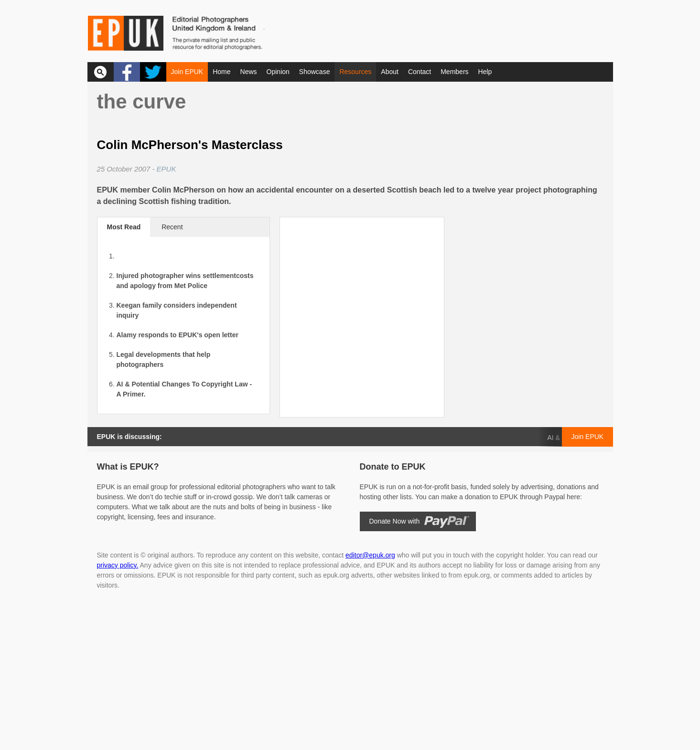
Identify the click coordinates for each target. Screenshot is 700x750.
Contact (420, 72)
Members (454, 72)
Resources (355, 72)
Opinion (278, 72)
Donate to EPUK (393, 467)
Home (221, 72)
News (249, 72)
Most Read (124, 227)
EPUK (167, 169)
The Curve (142, 102)
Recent (172, 227)
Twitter (153, 72)
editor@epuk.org (370, 555)
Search (101, 72)
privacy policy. (118, 565)
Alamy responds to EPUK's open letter (178, 335)
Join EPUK (187, 72)
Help (485, 72)
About (390, 72)
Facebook (127, 72)
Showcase (315, 72)
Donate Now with (395, 521)
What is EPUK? (128, 467)
